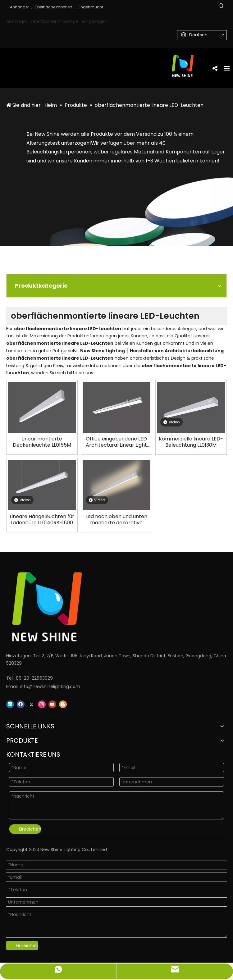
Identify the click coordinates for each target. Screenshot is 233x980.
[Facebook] (21, 704)
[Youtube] (52, 704)
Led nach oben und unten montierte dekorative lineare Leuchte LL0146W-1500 (116, 520)
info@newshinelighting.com (50, 686)
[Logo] (109, 607)
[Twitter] (31, 704)
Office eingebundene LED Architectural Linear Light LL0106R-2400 (116, 442)
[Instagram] (42, 704)
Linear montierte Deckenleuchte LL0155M (42, 442)
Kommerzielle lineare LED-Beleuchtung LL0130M (191, 442)
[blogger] (63, 704)
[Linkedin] (10, 704)
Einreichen (30, 829)
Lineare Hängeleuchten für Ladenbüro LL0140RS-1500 (42, 520)
